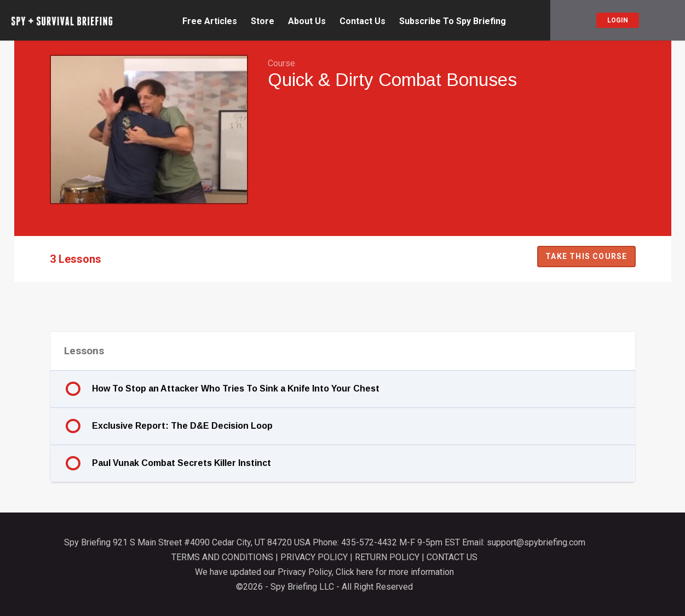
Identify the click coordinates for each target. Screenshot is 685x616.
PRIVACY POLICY (314, 557)
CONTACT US (452, 557)
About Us (307, 22)
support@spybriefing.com (536, 542)
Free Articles (210, 22)
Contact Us (362, 22)
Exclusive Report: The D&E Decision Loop (182, 426)
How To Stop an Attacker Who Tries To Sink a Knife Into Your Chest (236, 388)
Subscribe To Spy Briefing (453, 22)
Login (618, 20)
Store (263, 22)
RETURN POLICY (387, 557)
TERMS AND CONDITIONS (222, 557)
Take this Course (586, 256)
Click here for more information (395, 572)
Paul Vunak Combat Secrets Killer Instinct (182, 463)
